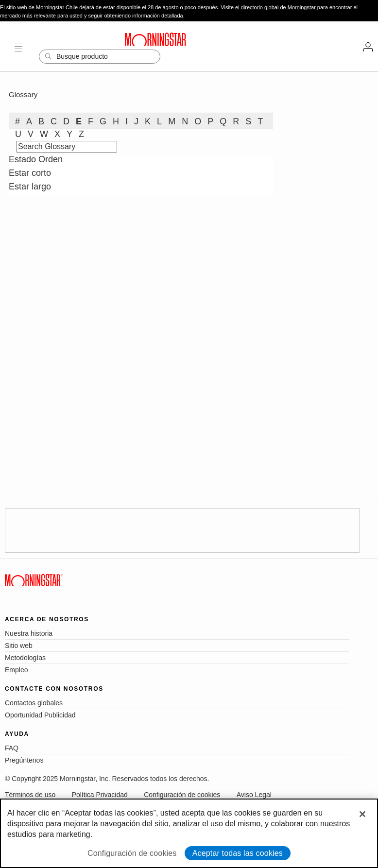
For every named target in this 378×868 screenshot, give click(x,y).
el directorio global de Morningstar (276, 7)
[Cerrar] (362, 814)
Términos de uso (30, 795)
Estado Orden (36, 159)
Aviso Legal (254, 795)
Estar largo (30, 187)
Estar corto (30, 173)
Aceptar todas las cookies (238, 853)
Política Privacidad (100, 795)
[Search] (100, 57)
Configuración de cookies (182, 795)
